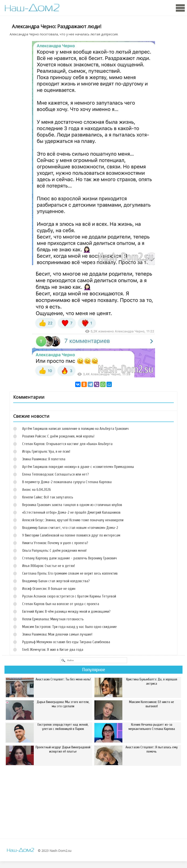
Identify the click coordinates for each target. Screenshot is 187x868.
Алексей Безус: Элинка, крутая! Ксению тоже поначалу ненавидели (73, 520)
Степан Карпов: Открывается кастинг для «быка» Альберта (67, 444)
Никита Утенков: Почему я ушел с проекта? (55, 543)
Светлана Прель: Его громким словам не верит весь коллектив (70, 573)
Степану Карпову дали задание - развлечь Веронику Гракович (69, 558)
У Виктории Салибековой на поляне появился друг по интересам (71, 535)
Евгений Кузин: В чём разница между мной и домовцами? (66, 611)
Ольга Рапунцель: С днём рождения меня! (54, 551)
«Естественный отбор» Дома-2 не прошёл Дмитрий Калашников (71, 512)
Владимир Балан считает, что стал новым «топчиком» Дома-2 (70, 528)
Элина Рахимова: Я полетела (44, 459)
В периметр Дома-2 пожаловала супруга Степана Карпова (67, 482)
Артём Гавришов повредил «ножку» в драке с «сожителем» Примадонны (78, 467)
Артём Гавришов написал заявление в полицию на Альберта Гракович (75, 429)
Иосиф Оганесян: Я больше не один (49, 589)
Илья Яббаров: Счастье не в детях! (49, 566)
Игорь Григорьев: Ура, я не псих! (46, 451)
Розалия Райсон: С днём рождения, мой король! (58, 436)
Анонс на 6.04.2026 (36, 490)
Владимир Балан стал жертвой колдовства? (56, 581)
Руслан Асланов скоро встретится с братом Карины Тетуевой (69, 596)
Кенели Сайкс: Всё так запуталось (48, 497)
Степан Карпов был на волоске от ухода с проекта (61, 604)
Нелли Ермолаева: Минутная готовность (53, 619)
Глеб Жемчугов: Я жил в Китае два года (53, 650)
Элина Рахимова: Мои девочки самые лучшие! (57, 634)
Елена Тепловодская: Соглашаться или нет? (55, 474)
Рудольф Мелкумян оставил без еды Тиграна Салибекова (66, 642)
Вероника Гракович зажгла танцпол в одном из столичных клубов (72, 505)
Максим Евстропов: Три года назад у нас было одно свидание (69, 627)
